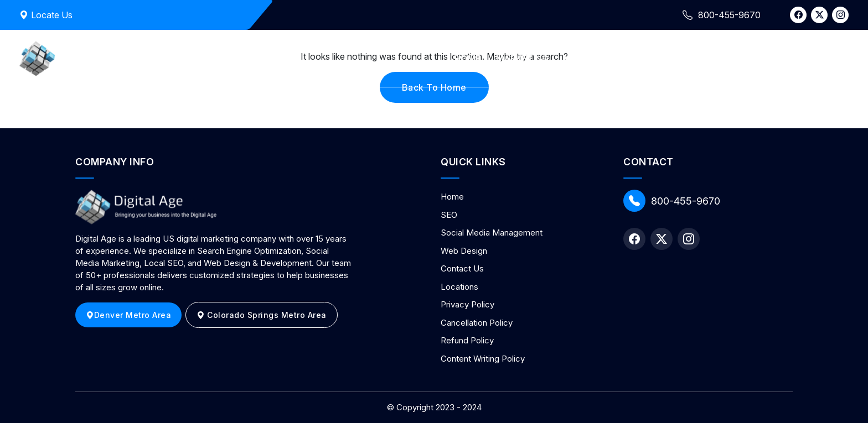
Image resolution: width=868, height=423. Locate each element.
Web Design (591, 59)
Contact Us (725, 59)
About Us (657, 59)
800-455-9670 (672, 201)
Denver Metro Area (128, 315)
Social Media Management (492, 233)
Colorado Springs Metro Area (262, 315)
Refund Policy (467, 340)
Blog (782, 59)
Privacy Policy (467, 304)
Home (467, 59)
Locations (459, 287)
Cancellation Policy (477, 323)
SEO (449, 215)
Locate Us (46, 15)
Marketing (522, 59)
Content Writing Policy (483, 359)
